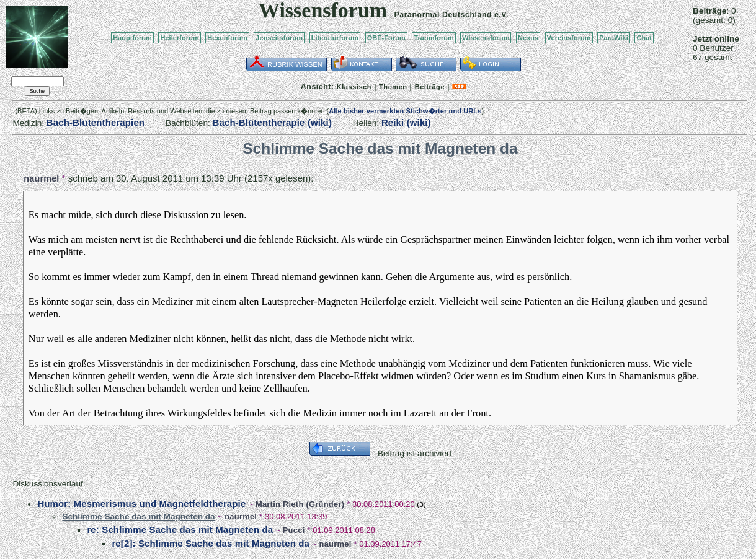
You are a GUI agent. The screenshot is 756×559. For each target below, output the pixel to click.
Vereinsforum (569, 38)
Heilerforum (179, 38)
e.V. (501, 15)
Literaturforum (335, 38)
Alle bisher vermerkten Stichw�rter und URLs (405, 111)
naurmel (41, 178)
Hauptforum (132, 38)
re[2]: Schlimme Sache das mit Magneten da (211, 543)
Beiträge (430, 87)
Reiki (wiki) (406, 122)
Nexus (528, 38)
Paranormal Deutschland (443, 15)
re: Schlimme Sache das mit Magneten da (180, 530)
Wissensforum (486, 38)
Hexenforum (227, 38)
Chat (644, 38)
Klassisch (354, 87)
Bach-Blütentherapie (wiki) (273, 122)
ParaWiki (614, 38)
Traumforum (434, 38)
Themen (393, 87)
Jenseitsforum (279, 38)
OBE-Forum (386, 38)
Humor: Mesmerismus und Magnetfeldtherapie (141, 504)
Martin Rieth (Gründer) (300, 504)
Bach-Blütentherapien (96, 122)
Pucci (294, 530)
